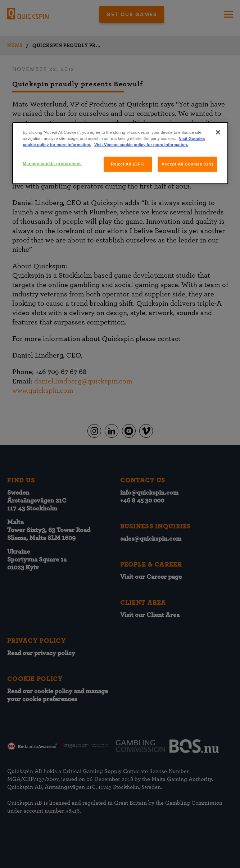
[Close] (218, 132)
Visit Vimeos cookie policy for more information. (141, 145)
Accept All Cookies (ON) (187, 164)
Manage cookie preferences (52, 164)
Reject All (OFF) (128, 164)
